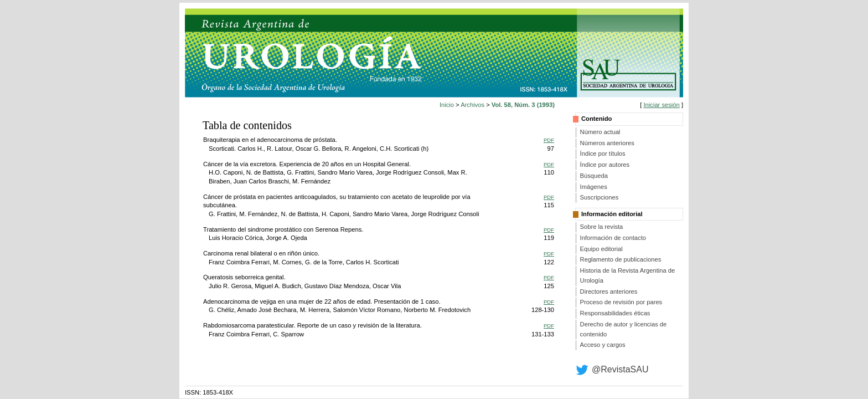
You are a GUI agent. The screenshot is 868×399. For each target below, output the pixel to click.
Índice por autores (605, 165)
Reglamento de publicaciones (621, 259)
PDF (549, 140)
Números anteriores (607, 143)
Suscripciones (600, 197)
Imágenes (594, 187)
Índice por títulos (603, 154)
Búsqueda (594, 176)
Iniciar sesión (661, 105)
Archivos (472, 105)
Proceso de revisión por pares (621, 302)
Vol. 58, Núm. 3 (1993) (523, 105)
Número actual (600, 132)
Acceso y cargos (603, 345)
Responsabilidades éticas (615, 313)
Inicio (447, 105)
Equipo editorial (601, 249)
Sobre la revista (602, 227)
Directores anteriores (609, 291)
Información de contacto (613, 238)
